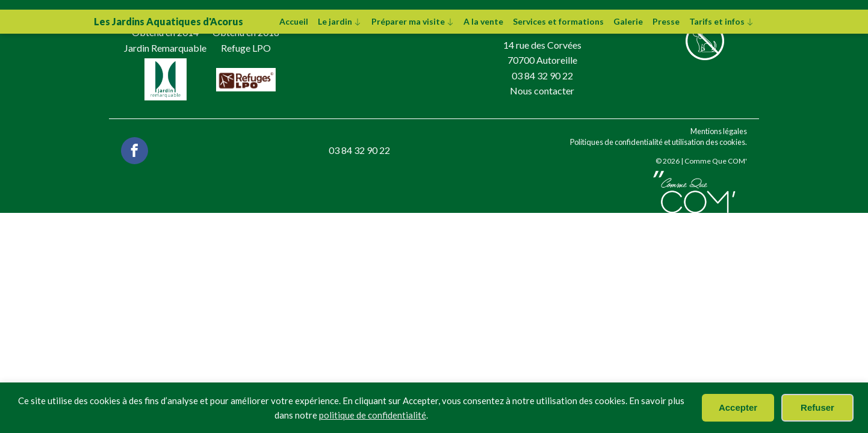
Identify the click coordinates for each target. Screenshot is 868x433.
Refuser (817, 407)
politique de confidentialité (373, 415)
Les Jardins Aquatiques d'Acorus (169, 21)
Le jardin (340, 21)
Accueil (294, 21)
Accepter (738, 407)
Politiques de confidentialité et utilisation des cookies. (659, 142)
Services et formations (558, 21)
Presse (666, 21)
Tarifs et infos (722, 21)
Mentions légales (719, 131)
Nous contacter (542, 91)
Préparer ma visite (413, 21)
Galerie (628, 21)
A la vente (483, 21)
